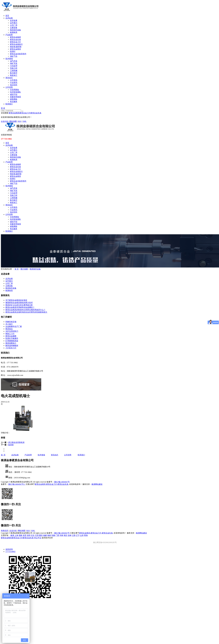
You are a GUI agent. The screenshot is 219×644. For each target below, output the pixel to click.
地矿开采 (14, 63)
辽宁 (78, 535)
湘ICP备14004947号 (62, 482)
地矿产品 (14, 56)
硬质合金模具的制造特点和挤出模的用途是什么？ (25, 310)
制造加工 (14, 75)
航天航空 (14, 73)
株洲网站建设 (97, 484)
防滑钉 (13, 51)
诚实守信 (14, 94)
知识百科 (14, 85)
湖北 (65, 535)
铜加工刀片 (10, 334)
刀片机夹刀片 (11, 348)
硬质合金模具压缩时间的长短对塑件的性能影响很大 (26, 312)
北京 (33, 535)
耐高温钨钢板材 (12, 346)
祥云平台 (38, 538)
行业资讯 (14, 82)
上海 (16, 535)
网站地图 (13, 121)
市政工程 (14, 68)
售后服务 (14, 102)
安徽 (53, 535)
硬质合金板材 (15, 37)
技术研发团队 (15, 92)
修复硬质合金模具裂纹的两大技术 (19, 303)
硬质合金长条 (15, 40)
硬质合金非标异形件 (18, 54)
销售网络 (14, 99)
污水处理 (14, 66)
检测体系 (14, 32)
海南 (49, 535)
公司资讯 (14, 80)
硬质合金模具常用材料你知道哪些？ (20, 307)
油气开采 (14, 61)
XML (25, 121)
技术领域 (9, 59)
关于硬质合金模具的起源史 (16, 300)
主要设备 (14, 28)
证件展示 (14, 23)
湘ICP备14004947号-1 (17, 484)
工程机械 (14, 71)
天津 (37, 535)
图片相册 (24, 269)
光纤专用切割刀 (12, 331)
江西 (74, 535)
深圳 (29, 535)
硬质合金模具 (15, 49)
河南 (61, 535)
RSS (20, 121)
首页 (7, 16)
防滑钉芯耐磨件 (12, 338)
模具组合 (9, 329)
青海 (86, 535)
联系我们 (9, 104)
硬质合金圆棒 (11, 336)
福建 (45, 535)
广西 (57, 535)
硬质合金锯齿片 (16, 44)
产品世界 (9, 35)
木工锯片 (9, 324)
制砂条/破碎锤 (16, 47)
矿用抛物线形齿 (12, 341)
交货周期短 (15, 90)
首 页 (17, 269)
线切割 (11, 445)
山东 (82, 535)
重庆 (41, 535)
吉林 (70, 535)
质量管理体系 (15, 97)
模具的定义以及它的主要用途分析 (19, 305)
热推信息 (5, 531)
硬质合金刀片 (15, 42)
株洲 (12, 535)
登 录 (3, 108)
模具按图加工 (11, 343)
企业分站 (5, 121)
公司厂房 (14, 25)
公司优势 (9, 87)
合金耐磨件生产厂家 (14, 326)
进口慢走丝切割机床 (16, 442)
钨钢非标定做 (11, 322)
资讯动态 (9, 78)
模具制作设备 (15, 30)
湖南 (20, 535)
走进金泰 (9, 18)
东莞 (25, 535)
